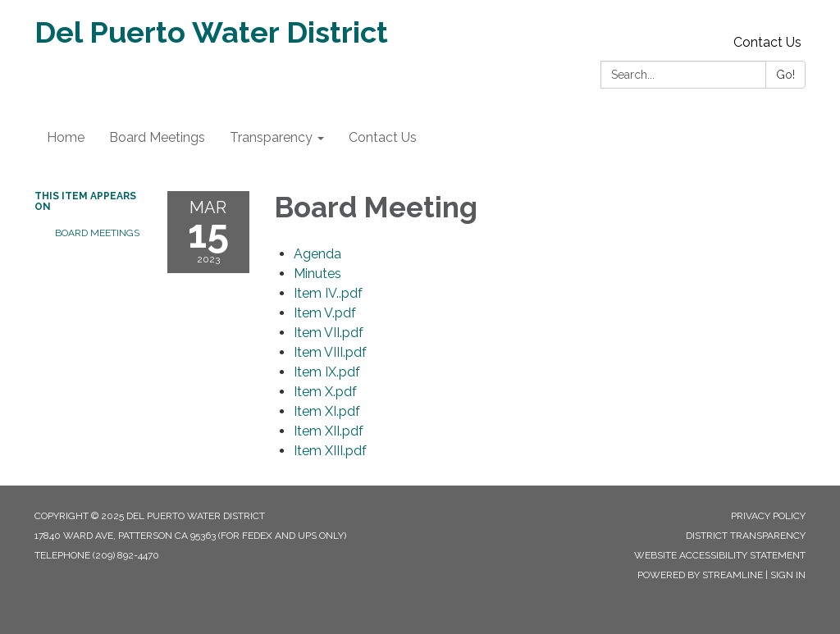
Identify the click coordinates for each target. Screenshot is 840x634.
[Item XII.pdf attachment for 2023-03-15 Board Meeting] (329, 431)
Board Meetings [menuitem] (157, 137)
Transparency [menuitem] (271, 137)
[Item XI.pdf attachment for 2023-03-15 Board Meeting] (327, 411)
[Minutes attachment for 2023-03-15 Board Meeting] (317, 274)
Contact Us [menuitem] (383, 137)
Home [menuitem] (66, 137)
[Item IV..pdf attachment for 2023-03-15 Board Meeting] (328, 293)
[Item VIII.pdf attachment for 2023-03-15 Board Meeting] (330, 352)
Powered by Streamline (700, 575)
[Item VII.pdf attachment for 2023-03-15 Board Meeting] (329, 333)
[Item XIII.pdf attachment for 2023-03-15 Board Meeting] (330, 451)
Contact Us (767, 42)
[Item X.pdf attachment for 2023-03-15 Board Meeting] (325, 392)
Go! (785, 75)
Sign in (788, 575)
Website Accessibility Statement (720, 555)
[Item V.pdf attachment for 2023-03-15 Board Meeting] (325, 313)
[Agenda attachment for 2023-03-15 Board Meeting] (317, 254)
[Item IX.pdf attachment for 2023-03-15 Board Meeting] (327, 372)
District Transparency (746, 536)
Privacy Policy (768, 516)
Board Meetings (97, 233)
